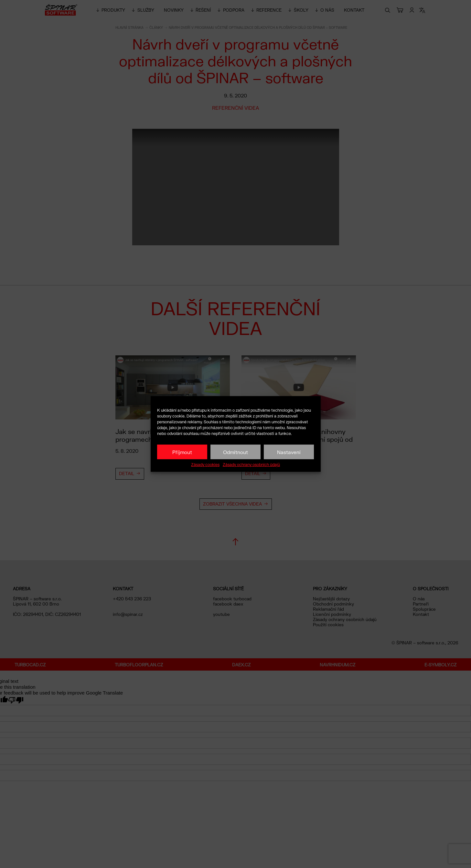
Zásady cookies (205, 465)
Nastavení (289, 452)
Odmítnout (235, 452)
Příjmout (182, 452)
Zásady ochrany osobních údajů (251, 465)
